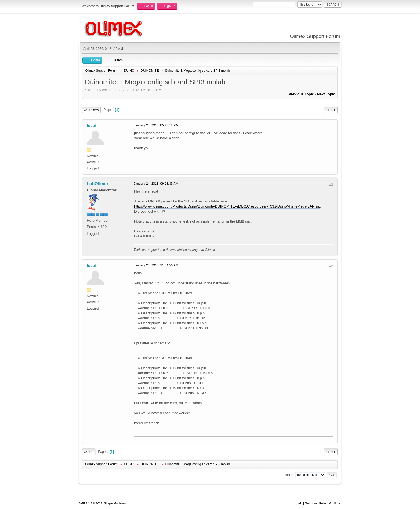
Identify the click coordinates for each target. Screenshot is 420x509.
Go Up (89, 452)
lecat (92, 125)
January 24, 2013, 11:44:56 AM (156, 265)
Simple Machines (115, 503)
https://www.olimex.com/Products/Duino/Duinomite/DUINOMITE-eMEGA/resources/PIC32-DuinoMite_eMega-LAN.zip (227, 206)
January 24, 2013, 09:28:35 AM (156, 184)
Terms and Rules (316, 503)
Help (299, 503)
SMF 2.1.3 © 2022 (91, 503)
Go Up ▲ (335, 503)
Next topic (326, 94)
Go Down (91, 110)
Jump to (288, 475)
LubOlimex (98, 184)
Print (331, 110)
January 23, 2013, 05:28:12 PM (156, 125)
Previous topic (301, 94)
